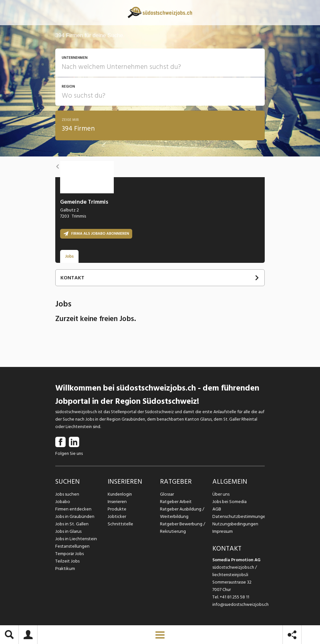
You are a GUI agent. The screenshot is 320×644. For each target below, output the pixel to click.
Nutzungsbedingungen (234, 524)
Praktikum (65, 569)
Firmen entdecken (73, 509)
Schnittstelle (120, 524)
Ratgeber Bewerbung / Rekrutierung (182, 528)
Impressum (222, 531)
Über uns (221, 494)
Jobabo (63, 502)
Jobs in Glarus (68, 531)
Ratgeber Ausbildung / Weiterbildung (182, 513)
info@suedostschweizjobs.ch (240, 604)
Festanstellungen (72, 546)
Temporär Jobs (69, 554)
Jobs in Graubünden (74, 516)
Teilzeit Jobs (67, 561)
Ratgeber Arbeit (176, 502)
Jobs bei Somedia (229, 502)
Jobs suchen (67, 494)
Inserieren (117, 502)
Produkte (117, 509)
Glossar (167, 494)
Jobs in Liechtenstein (75, 539)
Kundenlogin (120, 494)
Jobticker (117, 516)
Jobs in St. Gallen (71, 524)
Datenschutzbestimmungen (239, 516)
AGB (217, 509)
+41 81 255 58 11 (235, 597)
